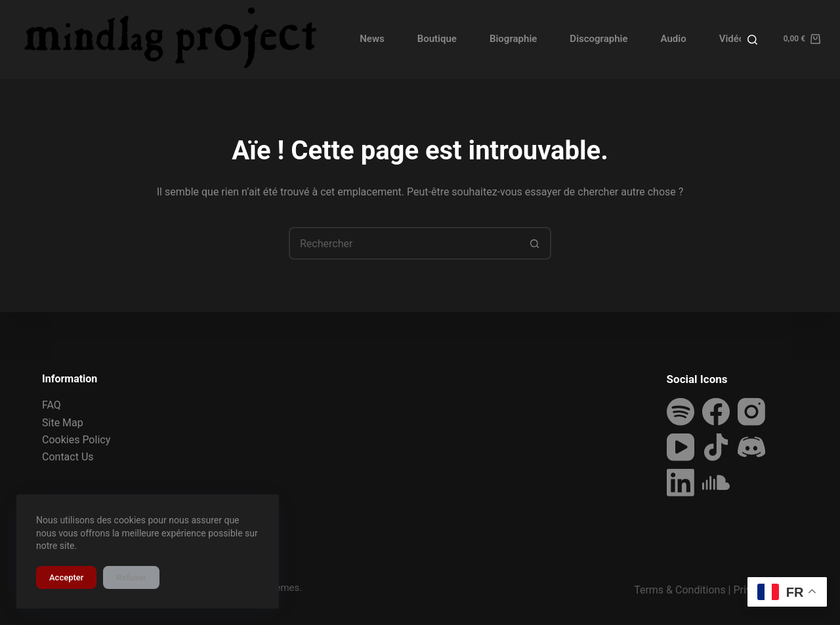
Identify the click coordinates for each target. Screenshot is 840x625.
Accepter (66, 577)
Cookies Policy (76, 440)
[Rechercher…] (404, 243)
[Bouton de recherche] (535, 243)
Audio (674, 39)
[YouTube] (681, 447)
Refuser (131, 577)
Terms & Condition (677, 590)
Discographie (598, 39)
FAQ (52, 405)
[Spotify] (681, 412)
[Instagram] (751, 412)
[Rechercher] (752, 40)
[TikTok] (716, 447)
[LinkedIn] (681, 483)
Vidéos (734, 39)
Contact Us (68, 457)
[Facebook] (716, 412)
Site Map (63, 422)
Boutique (437, 39)
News (372, 39)
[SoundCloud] (716, 483)
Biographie (513, 39)
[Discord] (751, 447)
